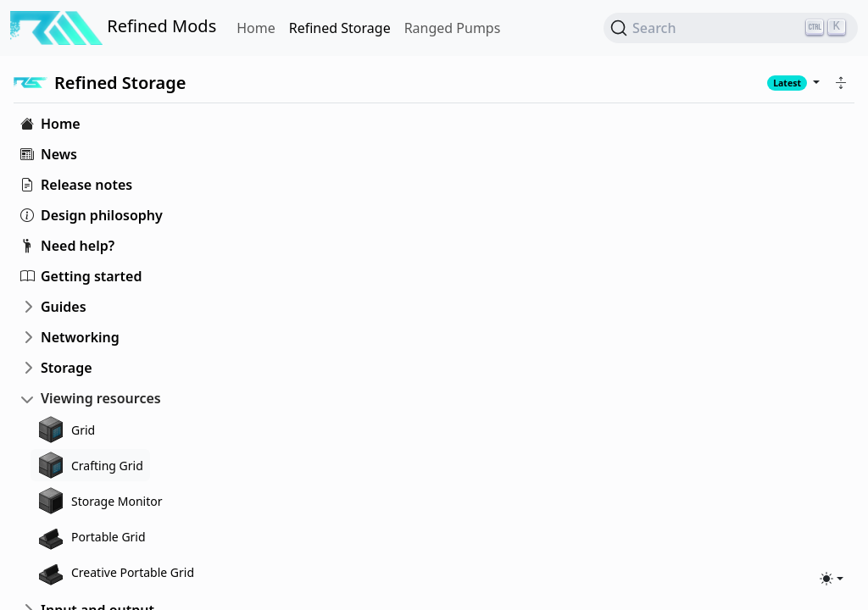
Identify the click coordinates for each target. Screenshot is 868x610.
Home (256, 28)
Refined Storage (340, 28)
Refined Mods (113, 28)
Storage (67, 368)
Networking (80, 337)
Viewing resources (101, 398)
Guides (64, 307)
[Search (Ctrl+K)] (731, 28)
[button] (841, 83)
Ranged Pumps (453, 28)
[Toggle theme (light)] (832, 579)
